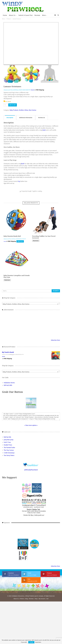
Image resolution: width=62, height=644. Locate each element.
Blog (26, 599)
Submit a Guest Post (26, 15)
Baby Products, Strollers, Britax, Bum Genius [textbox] (30, 304)
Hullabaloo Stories (9, 383)
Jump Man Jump (9, 440)
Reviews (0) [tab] (42, 118)
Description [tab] (10, 118)
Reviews (37, 15)
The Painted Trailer (9, 448)
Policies (22, 599)
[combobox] (31, 303)
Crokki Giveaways (9, 453)
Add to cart (13, 105)
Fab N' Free (7, 442)
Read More (38, 642)
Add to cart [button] (20, 241)
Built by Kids (7, 437)
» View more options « (31, 425)
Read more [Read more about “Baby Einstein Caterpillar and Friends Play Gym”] (7, 280)
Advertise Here (55, 340)
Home (5, 15)
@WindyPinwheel (31, 470)
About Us (12, 15)
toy (19, 181)
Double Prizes (8, 445)
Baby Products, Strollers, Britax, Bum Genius (23, 110)
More (44, 15)
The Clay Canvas (9, 450)
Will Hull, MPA (8, 385)
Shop (36, 599)
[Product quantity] (6, 105)
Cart (47, 599)
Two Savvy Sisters (9, 455)
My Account (42, 599)
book (44, 130)
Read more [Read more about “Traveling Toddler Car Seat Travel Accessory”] (36, 241)
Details (32, 90)
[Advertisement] (31, 325)
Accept (31, 642)
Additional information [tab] (26, 118)
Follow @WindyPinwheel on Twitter (31, 463)
